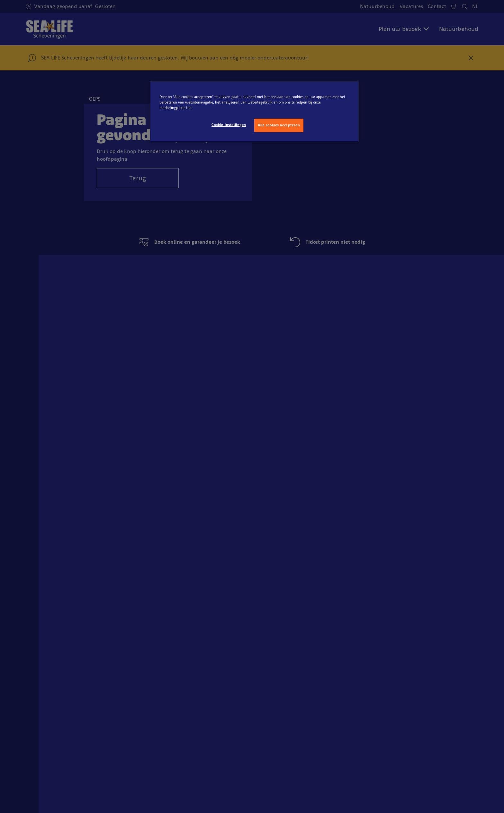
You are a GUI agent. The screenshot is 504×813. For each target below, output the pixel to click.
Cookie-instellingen (229, 125)
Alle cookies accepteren (279, 125)
